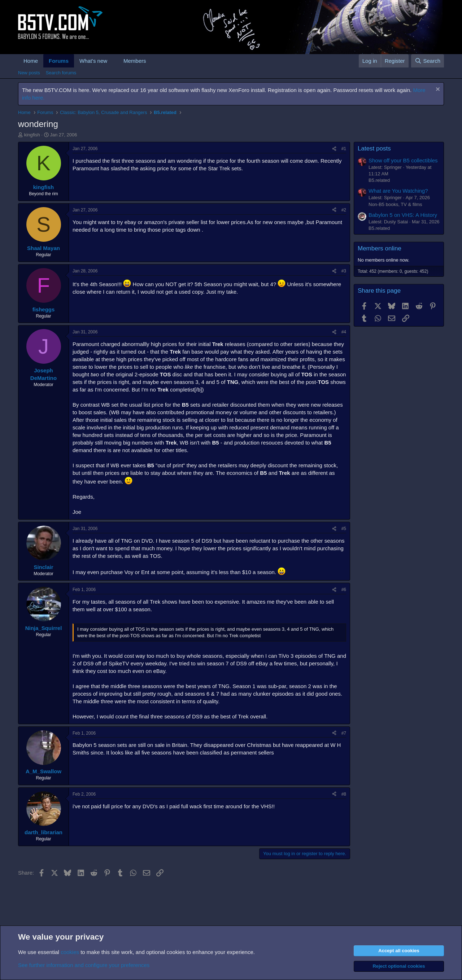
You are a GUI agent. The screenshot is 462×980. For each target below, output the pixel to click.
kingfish (32, 135)
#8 (344, 794)
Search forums (61, 73)
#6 (344, 590)
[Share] (334, 149)
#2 (344, 210)
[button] (113, 61)
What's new (93, 61)
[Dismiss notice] (437, 90)
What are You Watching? (398, 191)
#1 (344, 149)
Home (31, 61)
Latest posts (374, 148)
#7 (344, 733)
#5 (344, 529)
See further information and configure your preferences (84, 965)
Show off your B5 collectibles (403, 160)
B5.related (379, 180)
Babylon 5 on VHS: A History (403, 215)
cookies (70, 952)
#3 (344, 271)
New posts (29, 73)
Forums (59, 61)
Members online (380, 248)
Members (135, 61)
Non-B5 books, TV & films (395, 204)
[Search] (428, 61)
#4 (344, 332)
